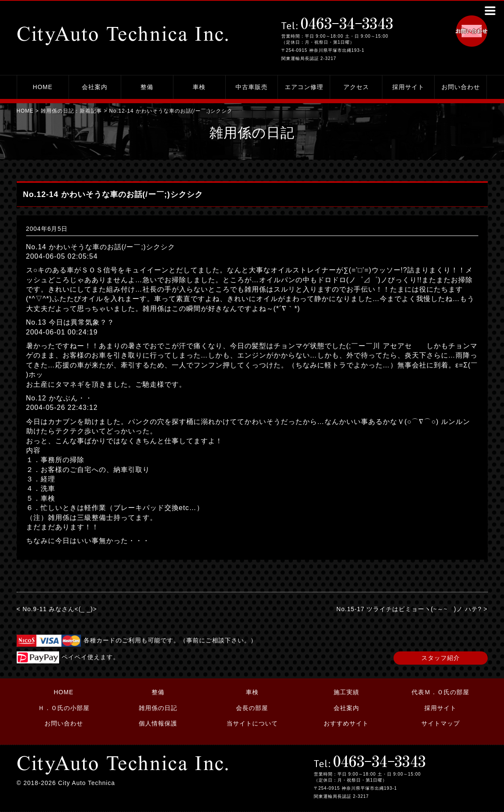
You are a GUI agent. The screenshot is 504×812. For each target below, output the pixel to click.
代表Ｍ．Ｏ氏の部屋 (440, 692)
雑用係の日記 (158, 708)
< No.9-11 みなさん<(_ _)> (57, 609)
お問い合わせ (461, 87)
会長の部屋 (252, 708)
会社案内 (95, 87)
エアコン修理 (304, 87)
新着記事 (91, 111)
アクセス (356, 87)
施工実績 (346, 692)
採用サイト (408, 87)
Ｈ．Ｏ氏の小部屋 (64, 708)
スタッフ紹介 (441, 658)
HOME (43, 87)
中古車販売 (252, 87)
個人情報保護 (158, 723)
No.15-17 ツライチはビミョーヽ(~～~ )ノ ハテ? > (412, 609)
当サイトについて (252, 723)
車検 (199, 87)
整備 (147, 87)
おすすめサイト (346, 723)
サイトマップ (441, 723)
